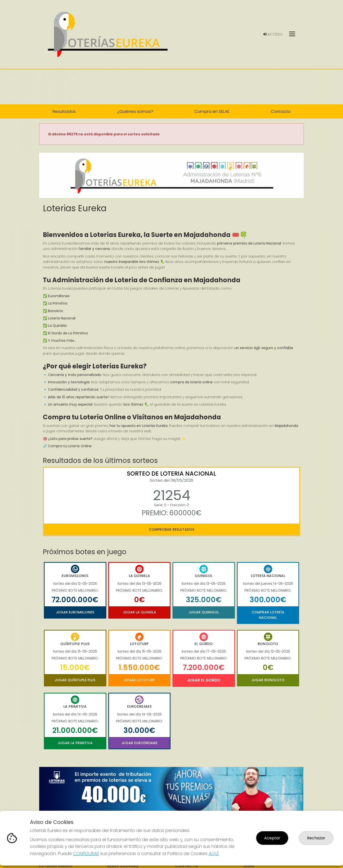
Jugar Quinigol (204, 612)
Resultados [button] (64, 111)
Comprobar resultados (172, 529)
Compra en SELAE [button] (212, 111)
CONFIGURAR (86, 853)
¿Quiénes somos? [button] (135, 111)
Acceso (273, 34)
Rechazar (316, 838)
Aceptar (272, 838)
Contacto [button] (281, 111)
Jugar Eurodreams (139, 743)
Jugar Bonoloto (268, 680)
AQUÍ (214, 853)
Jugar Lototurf (139, 680)
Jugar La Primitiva (75, 743)
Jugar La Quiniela (139, 612)
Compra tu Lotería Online (70, 446)
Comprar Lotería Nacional (268, 615)
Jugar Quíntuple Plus (75, 680)
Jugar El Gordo (204, 680)
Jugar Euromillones (75, 612)
